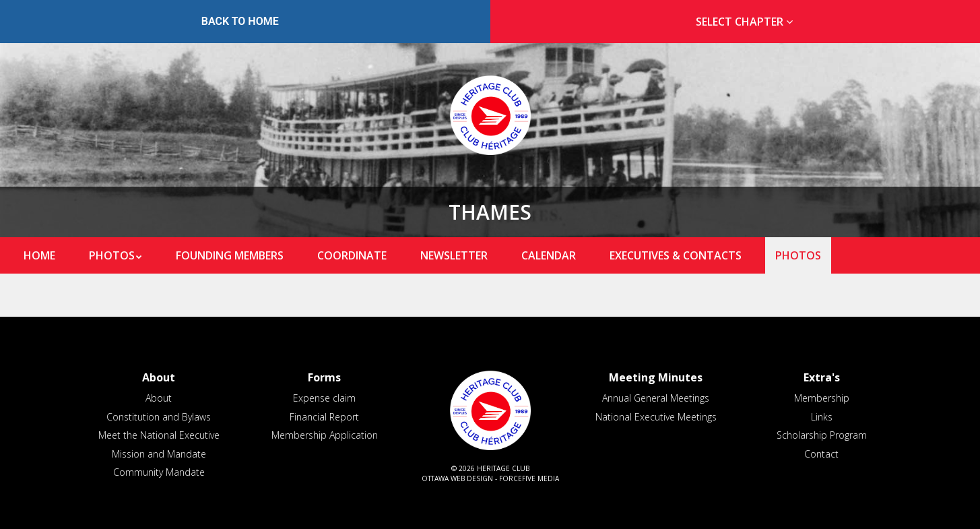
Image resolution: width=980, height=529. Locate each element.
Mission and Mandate (159, 454)
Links (822, 417)
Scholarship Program (822, 435)
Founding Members (230, 255)
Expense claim (324, 398)
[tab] (741, 22)
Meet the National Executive (159, 435)
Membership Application (325, 435)
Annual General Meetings (656, 398)
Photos (112, 255)
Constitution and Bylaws (159, 417)
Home (39, 255)
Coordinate (352, 255)
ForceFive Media (529, 478)
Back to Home (240, 21)
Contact (821, 454)
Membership (822, 398)
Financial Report (324, 417)
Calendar (549, 255)
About (159, 398)
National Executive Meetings (656, 417)
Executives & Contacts (676, 255)
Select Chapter (747, 22)
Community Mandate (159, 472)
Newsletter (454, 255)
